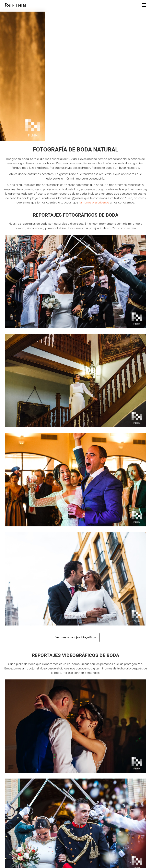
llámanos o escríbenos (94, 202)
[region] (75, 76)
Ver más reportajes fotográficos (76, 637)
